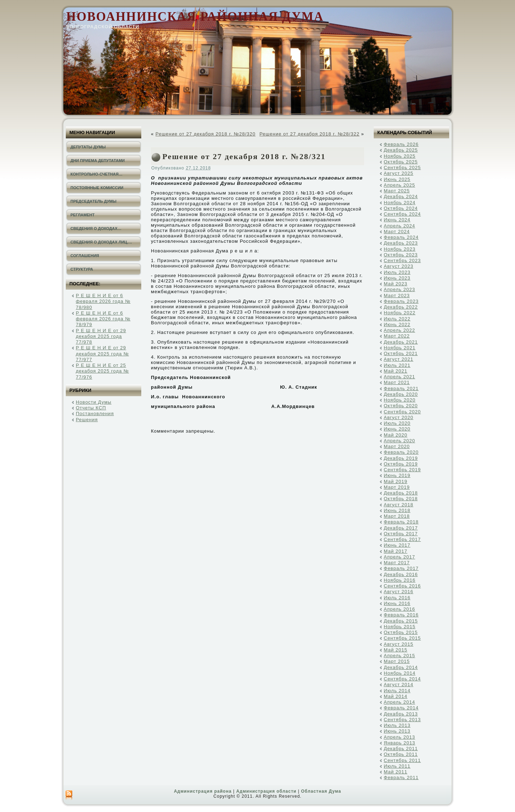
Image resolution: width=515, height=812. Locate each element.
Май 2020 (396, 435)
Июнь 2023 (397, 278)
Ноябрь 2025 (400, 156)
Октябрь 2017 (401, 534)
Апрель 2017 (399, 557)
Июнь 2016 (397, 603)
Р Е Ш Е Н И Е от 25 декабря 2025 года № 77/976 (102, 371)
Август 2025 (399, 173)
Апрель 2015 (399, 656)
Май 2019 (396, 481)
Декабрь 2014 (401, 667)
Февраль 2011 (401, 777)
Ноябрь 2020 (400, 400)
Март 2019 (397, 487)
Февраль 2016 (401, 615)
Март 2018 (397, 516)
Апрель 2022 (399, 330)
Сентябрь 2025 (402, 168)
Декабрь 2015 (401, 621)
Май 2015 (396, 650)
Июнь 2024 (397, 220)
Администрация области (266, 791)
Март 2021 (397, 382)
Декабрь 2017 (401, 528)
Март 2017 (397, 563)
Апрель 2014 (399, 702)
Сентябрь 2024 (402, 214)
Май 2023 (396, 284)
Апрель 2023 (399, 289)
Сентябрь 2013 (402, 720)
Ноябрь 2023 (400, 249)
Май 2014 (396, 696)
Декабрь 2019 (401, 458)
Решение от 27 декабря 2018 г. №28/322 (309, 134)
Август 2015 (399, 644)
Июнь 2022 (397, 324)
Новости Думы (94, 402)
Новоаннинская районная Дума (195, 17)
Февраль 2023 (401, 301)
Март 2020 (397, 446)
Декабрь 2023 (401, 243)
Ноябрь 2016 (400, 580)
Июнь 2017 (397, 545)
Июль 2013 (397, 725)
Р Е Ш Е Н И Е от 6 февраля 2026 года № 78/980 (103, 301)
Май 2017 (396, 551)
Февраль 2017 (401, 568)
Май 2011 (396, 772)
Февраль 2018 (401, 522)
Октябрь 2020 (401, 406)
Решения (87, 420)
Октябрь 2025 (401, 162)
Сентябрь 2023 (402, 260)
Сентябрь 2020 (402, 412)
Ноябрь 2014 (400, 673)
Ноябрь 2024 (400, 203)
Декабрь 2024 (401, 196)
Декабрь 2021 (401, 342)
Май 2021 (396, 371)
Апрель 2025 (399, 185)
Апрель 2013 (399, 737)
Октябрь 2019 (401, 464)
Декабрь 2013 (401, 714)
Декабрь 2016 (401, 574)
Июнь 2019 (397, 475)
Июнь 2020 (397, 429)
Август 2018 (399, 505)
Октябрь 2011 (401, 754)
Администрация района (203, 791)
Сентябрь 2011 (402, 760)
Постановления (95, 414)
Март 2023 (397, 296)
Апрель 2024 (399, 226)
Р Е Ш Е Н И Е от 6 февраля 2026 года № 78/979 (103, 319)
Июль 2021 (397, 365)
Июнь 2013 (397, 731)
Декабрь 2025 (401, 150)
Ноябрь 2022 (400, 313)
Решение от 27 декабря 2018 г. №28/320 (206, 134)
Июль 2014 (397, 691)
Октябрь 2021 (401, 353)
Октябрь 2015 (401, 632)
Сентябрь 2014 (402, 679)
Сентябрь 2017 (402, 539)
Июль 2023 (397, 272)
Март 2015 (397, 661)
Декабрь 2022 (401, 307)
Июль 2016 (397, 598)
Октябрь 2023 (401, 255)
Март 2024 (397, 232)
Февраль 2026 (401, 144)
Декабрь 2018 (401, 493)
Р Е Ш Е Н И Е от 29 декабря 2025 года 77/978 (101, 336)
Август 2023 (399, 266)
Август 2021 (399, 359)
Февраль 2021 (401, 388)
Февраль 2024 (401, 237)
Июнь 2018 (397, 510)
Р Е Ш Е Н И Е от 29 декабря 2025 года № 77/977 (102, 354)
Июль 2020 (397, 423)
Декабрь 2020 (401, 394)
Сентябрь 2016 (402, 586)
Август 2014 (399, 685)
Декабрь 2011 (401, 749)
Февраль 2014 (401, 708)
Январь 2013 (399, 743)
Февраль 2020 (401, 452)
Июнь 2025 (397, 179)
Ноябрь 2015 (400, 627)
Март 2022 (397, 336)
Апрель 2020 (399, 441)
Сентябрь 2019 (402, 470)
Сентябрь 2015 (402, 638)
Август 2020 (399, 417)
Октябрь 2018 (401, 499)
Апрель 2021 (399, 377)
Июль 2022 (397, 319)
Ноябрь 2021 (400, 348)
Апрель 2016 (399, 609)
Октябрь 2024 (401, 208)
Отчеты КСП (91, 408)
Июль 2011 (397, 766)
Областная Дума (321, 791)
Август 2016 (399, 592)
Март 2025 (397, 191)
